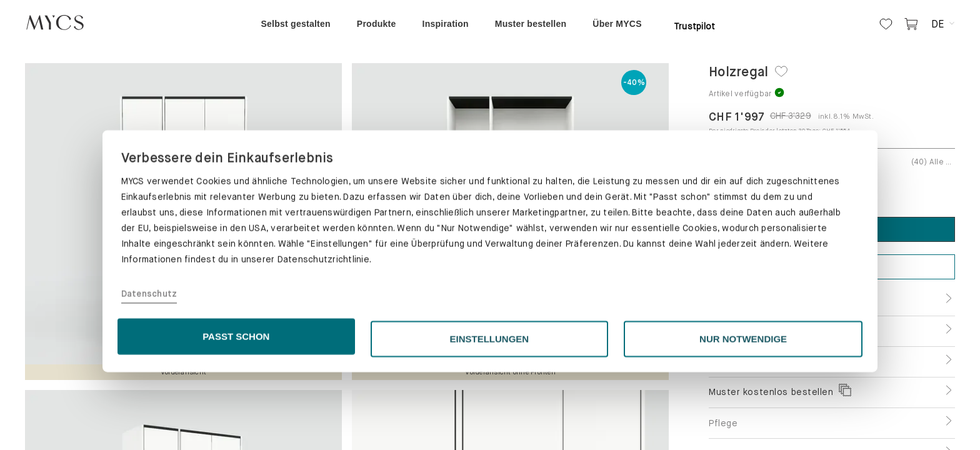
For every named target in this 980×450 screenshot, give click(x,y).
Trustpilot (695, 26)
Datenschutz (149, 372)
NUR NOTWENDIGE (743, 417)
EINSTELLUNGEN (490, 417)
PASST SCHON (236, 414)
